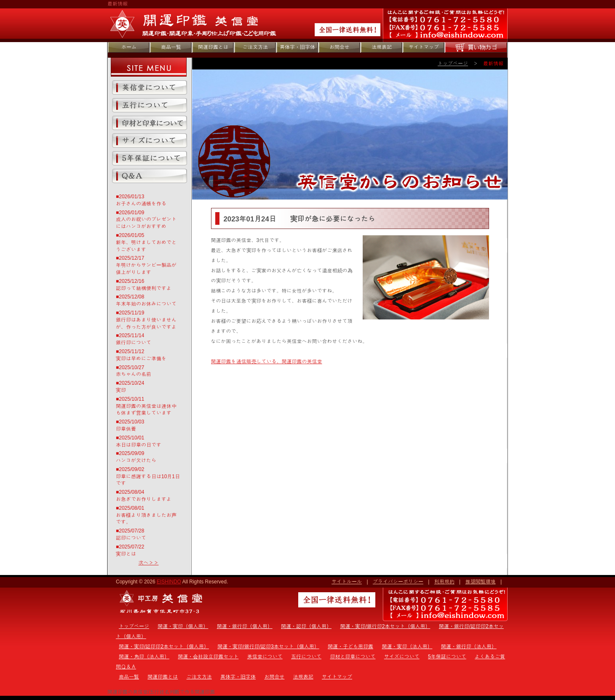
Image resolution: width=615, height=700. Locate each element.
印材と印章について (150, 123)
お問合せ (340, 47)
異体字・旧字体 (297, 47)
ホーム (129, 47)
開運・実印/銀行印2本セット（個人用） (385, 626)
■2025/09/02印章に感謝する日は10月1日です (148, 476)
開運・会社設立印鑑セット (208, 657)
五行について (150, 105)
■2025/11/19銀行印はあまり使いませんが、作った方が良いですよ (146, 320)
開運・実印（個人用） (183, 626)
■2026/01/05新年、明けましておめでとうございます (146, 242)
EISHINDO (169, 582)
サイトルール (347, 582)
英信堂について (150, 88)
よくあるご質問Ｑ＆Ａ (150, 176)
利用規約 (444, 582)
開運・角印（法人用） (144, 657)
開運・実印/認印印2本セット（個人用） (164, 647)
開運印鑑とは (213, 47)
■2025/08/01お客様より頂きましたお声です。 (146, 515)
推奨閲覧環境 (481, 582)
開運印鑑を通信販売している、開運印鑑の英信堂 (267, 362)
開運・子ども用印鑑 (350, 647)
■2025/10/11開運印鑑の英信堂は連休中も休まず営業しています (146, 406)
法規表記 (382, 47)
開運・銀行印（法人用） (469, 647)
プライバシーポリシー (398, 582)
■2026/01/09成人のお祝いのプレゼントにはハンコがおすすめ (146, 220)
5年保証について (150, 158)
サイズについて (150, 141)
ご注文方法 (255, 47)
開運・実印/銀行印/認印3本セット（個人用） (268, 647)
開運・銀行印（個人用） (245, 626)
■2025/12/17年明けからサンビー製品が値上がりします (146, 265)
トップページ (453, 64)
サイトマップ (424, 47)
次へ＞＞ (149, 563)
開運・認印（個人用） (306, 626)
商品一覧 (171, 47)
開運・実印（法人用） (407, 647)
